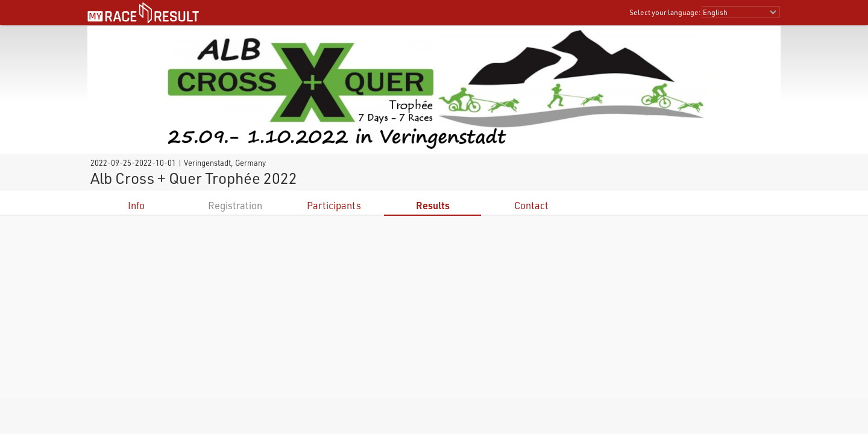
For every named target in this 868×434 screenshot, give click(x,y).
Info (136, 205)
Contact (531, 205)
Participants (334, 205)
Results (433, 205)
